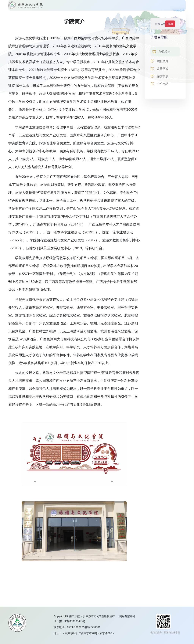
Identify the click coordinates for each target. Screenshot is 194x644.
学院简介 (165, 52)
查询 (170, 24)
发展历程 (163, 69)
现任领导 (163, 61)
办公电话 (163, 84)
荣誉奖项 (163, 76)
